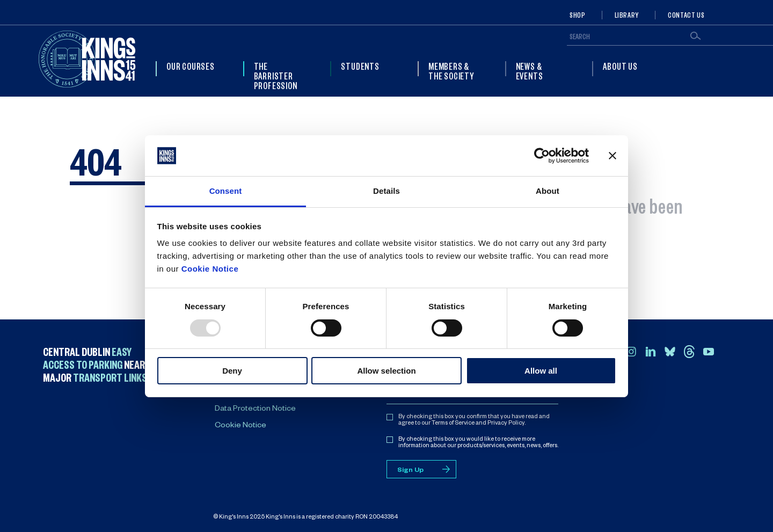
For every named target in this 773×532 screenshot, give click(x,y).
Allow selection (386, 371)
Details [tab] (386, 191)
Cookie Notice (210, 269)
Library (627, 15)
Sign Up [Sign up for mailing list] (410, 471)
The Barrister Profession (276, 76)
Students (360, 66)
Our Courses (191, 66)
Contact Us (686, 15)
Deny (232, 371)
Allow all (541, 371)
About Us (620, 66)
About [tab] (548, 191)
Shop (578, 15)
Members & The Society (451, 71)
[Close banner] (612, 156)
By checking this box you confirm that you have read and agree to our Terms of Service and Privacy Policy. (474, 420)
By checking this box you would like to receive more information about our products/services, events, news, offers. (478, 443)
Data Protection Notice (255, 410)
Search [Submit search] (695, 36)
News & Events (530, 71)
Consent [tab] (226, 191)
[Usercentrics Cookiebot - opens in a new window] (542, 156)
